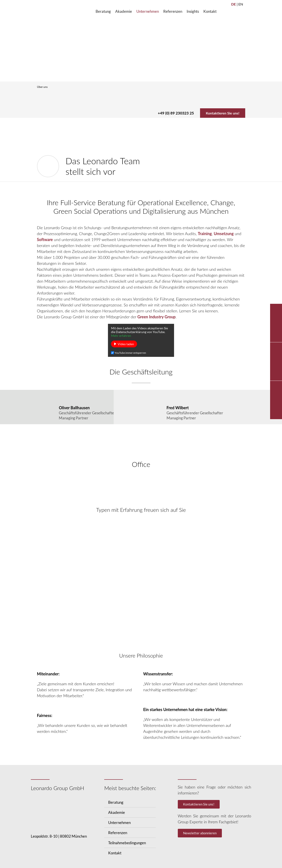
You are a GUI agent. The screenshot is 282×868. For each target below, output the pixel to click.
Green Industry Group (156, 317)
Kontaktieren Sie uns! (221, 113)
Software (45, 240)
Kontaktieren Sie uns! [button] (199, 805)
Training (205, 234)
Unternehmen (119, 823)
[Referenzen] (173, 11)
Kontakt (115, 853)
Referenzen (118, 833)
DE (233, 4)
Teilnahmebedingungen (127, 843)
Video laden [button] (126, 344)
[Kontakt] (210, 11)
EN (241, 4)
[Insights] (193, 11)
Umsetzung (224, 234)
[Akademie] (124, 11)
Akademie (117, 813)
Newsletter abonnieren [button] (200, 833)
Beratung (116, 803)
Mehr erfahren (121, 336)
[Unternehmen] (148, 11)
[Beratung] (103, 11)
